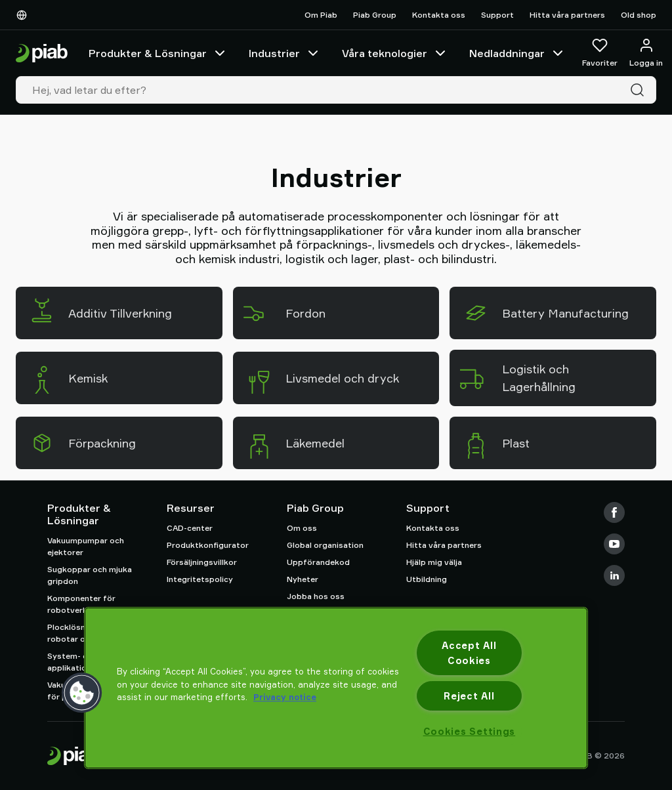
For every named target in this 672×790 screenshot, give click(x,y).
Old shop (639, 15)
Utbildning (427, 579)
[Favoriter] (600, 53)
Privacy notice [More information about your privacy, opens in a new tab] (285, 697)
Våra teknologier (395, 53)
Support (497, 15)
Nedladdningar (517, 53)
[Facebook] (614, 512)
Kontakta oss (439, 15)
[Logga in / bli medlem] (646, 53)
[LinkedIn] (614, 575)
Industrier (285, 53)
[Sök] (640, 90)
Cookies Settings (470, 731)
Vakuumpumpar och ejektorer (86, 546)
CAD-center (190, 528)
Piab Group (375, 15)
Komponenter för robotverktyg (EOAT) (89, 604)
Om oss (302, 528)
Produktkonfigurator (208, 545)
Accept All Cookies (469, 653)
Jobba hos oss (316, 596)
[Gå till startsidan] (42, 53)
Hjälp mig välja (434, 562)
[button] (82, 693)
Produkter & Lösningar (158, 53)
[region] (336, 688)
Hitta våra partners (567, 15)
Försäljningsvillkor (202, 562)
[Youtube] (614, 544)
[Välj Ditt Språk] (24, 15)
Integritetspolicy (200, 579)
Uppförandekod (318, 562)
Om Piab (321, 15)
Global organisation (325, 545)
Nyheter (303, 579)
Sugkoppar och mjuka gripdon (90, 575)
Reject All (469, 696)
